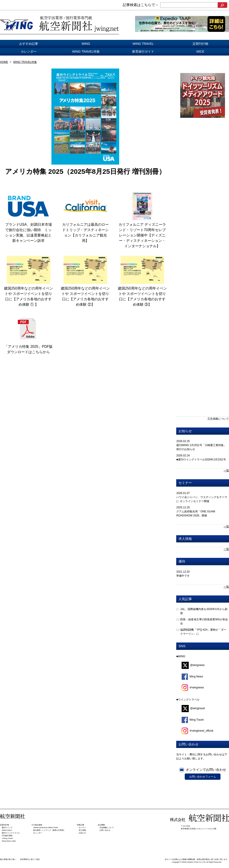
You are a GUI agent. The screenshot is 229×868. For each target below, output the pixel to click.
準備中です (183, 576)
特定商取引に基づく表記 (30, 859)
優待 (182, 561)
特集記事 (81, 825)
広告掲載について (218, 419)
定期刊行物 (200, 44)
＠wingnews (193, 688)
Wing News (192, 677)
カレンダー (29, 52)
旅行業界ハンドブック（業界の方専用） (49, 830)
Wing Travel (193, 720)
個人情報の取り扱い (8, 859)
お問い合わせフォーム (203, 777)
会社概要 (101, 825)
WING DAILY (7, 830)
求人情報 (185, 539)
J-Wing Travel (7, 838)
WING (86, 44)
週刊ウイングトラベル (11, 833)
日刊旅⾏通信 (7, 836)
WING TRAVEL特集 (86, 52)
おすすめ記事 (29, 44)
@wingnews (193, 665)
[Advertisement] (197, 198)
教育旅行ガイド (143, 52)
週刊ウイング (7, 828)
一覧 (226, 471)
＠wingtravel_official (197, 731)
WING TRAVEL (143, 44)
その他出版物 (37, 825)
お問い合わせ (105, 830)
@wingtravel (193, 708)
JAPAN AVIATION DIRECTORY (46, 828)
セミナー (185, 483)
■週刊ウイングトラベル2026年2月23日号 (201, 460)
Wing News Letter (9, 841)
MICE (200, 52)
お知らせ (185, 431)
